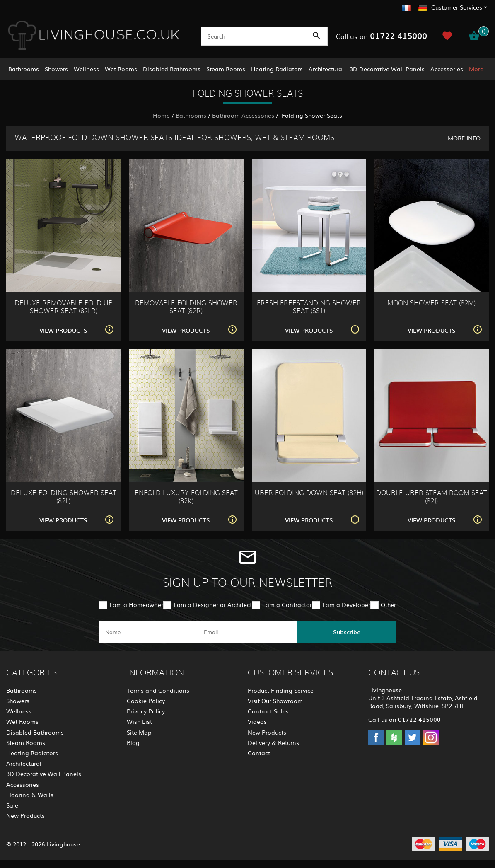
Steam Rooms (226, 69)
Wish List (139, 721)
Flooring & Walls (30, 795)
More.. (478, 69)
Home (161, 115)
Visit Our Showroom (275, 701)
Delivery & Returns (273, 742)
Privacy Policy (146, 711)
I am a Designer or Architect (213, 604)
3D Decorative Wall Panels (387, 69)
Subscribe (347, 632)
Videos (257, 721)
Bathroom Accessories (243, 115)
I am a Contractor (287, 604)
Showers (56, 69)
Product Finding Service (281, 690)
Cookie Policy (146, 701)
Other (388, 604)
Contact (259, 753)
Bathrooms (24, 69)
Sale (12, 805)
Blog (133, 742)
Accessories (447, 69)
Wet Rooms (121, 69)
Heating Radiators (277, 69)
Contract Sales (268, 711)
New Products (25, 815)
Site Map (139, 732)
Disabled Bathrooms (172, 69)
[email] (247, 632)
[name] (148, 632)
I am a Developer (346, 604)
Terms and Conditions (158, 690)
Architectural (326, 69)
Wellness (86, 69)
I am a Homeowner (136, 604)
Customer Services (457, 7)
